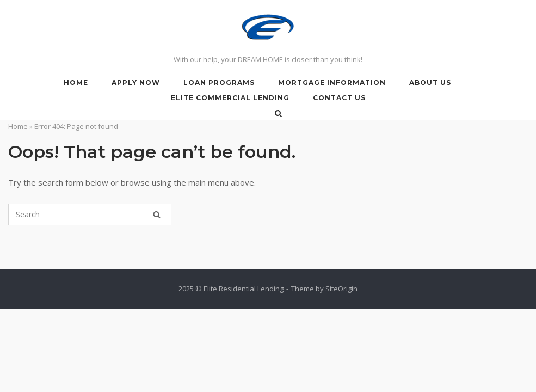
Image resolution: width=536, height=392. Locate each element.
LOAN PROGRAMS (219, 82)
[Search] (157, 215)
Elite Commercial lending (230, 98)
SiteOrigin (341, 289)
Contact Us (339, 98)
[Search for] (90, 215)
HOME (76, 82)
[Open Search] (278, 114)
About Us (430, 82)
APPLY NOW (136, 82)
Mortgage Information (332, 82)
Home (18, 126)
